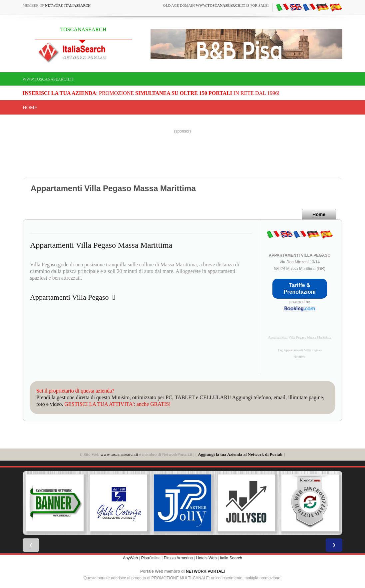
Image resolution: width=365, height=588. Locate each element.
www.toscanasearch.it (48, 79)
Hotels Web (206, 558)
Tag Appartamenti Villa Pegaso (300, 350)
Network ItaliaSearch (68, 5)
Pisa (145, 558)
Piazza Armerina (178, 558)
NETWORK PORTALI (205, 571)
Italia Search (231, 558)
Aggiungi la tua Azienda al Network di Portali (240, 454)
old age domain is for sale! (216, 5)
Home (30, 108)
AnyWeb (130, 558)
